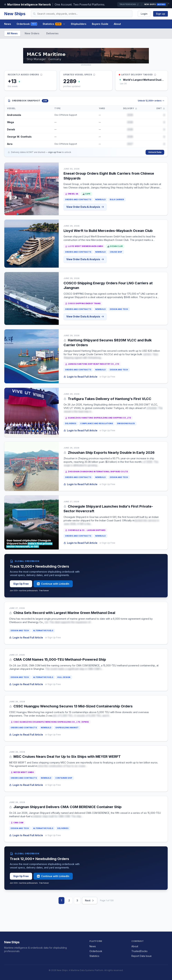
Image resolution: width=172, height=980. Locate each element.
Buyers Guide (100, 24)
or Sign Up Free (107, 377)
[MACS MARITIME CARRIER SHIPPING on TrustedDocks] (86, 56)
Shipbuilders (79, 24)
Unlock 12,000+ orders (151, 101)
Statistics (54, 24)
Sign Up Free (21, 584)
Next (90, 900)
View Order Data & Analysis (85, 207)
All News (12, 33)
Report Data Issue (142, 956)
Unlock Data (155, 152)
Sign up (161, 14)
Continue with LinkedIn (53, 584)
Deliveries (52, 33)
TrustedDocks (129, 4)
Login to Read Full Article (80, 377)
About (117, 24)
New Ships (15, 14)
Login (144, 14)
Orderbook (27, 24)
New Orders (32, 33)
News (8, 24)
